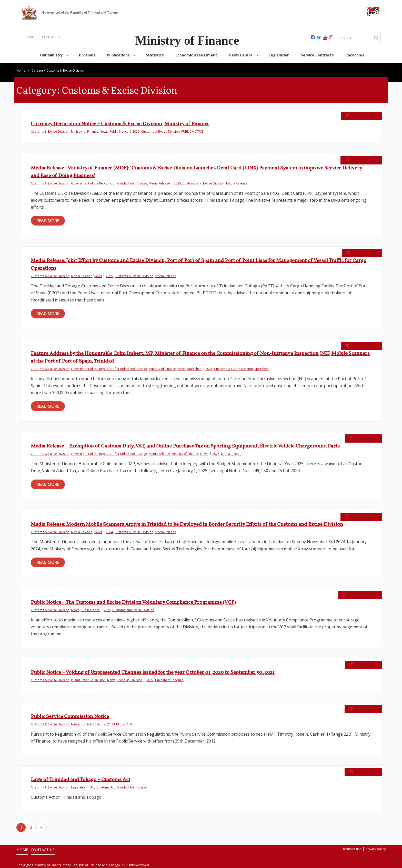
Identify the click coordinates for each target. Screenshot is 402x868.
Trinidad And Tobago (132, 787)
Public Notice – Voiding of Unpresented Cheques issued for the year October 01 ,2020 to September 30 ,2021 (153, 672)
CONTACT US (52, 37)
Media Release (159, 183)
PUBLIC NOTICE (192, 131)
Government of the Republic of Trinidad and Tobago (109, 183)
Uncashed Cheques (169, 680)
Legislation (79, 787)
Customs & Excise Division (50, 131)
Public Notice (119, 131)
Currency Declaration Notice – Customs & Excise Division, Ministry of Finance (120, 124)
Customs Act (106, 787)
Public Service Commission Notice (70, 717)
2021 (107, 724)
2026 (136, 131)
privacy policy (376, 849)
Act (93, 787)
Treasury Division (130, 680)
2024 (109, 532)
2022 (107, 610)
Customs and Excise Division (204, 183)
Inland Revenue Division (88, 680)
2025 (177, 183)
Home (21, 70)
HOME (30, 37)
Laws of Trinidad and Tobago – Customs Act (81, 780)
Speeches (194, 369)
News (104, 131)
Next (41, 827)
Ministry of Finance (85, 131)
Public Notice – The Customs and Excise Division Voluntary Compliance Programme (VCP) (133, 602)
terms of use (352, 849)
